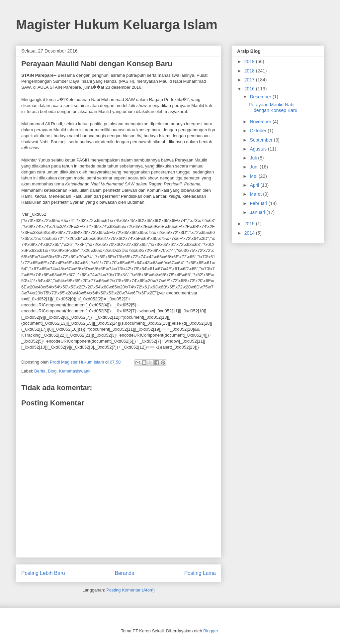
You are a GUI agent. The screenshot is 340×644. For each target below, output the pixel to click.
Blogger (211, 631)
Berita (40, 371)
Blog (52, 371)
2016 (250, 89)
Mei (254, 176)
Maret (256, 194)
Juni (255, 167)
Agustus (259, 149)
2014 (250, 233)
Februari (259, 203)
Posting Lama (200, 573)
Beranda (125, 573)
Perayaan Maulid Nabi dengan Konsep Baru (273, 107)
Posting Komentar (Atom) (130, 590)
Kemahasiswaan (75, 371)
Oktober (259, 131)
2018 (250, 71)
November (261, 122)
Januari (258, 212)
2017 (250, 80)
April (255, 185)
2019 (250, 61)
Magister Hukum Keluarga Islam (117, 25)
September (262, 140)
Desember (261, 97)
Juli (254, 158)
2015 (250, 224)
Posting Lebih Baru (43, 573)
